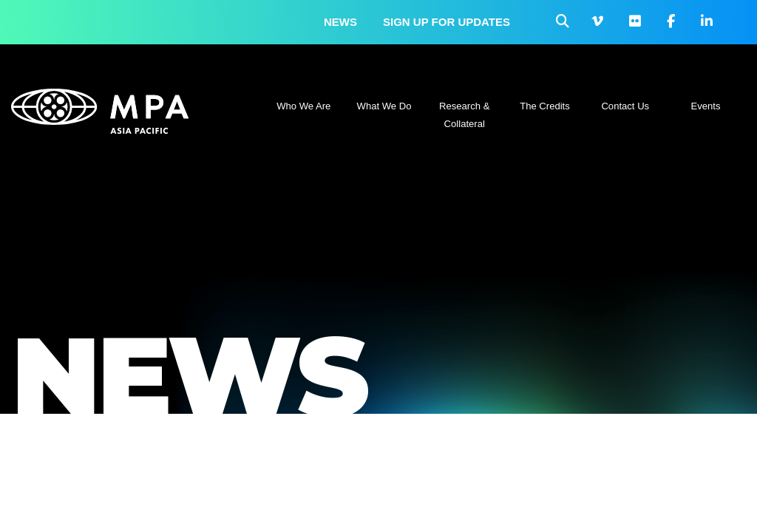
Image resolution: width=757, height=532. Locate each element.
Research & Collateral (464, 115)
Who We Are (303, 106)
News (340, 22)
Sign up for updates (447, 22)
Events (706, 106)
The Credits (545, 106)
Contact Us (625, 106)
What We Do (384, 106)
